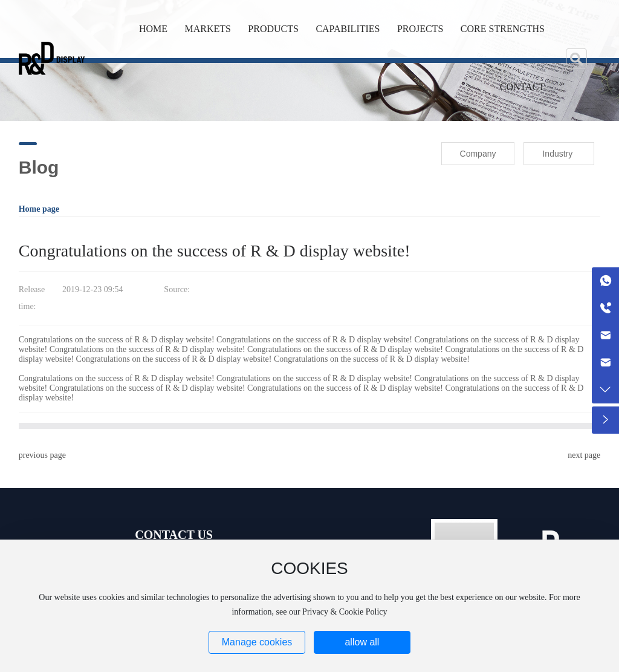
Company (478, 154)
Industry (557, 154)
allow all (362, 642)
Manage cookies (257, 642)
